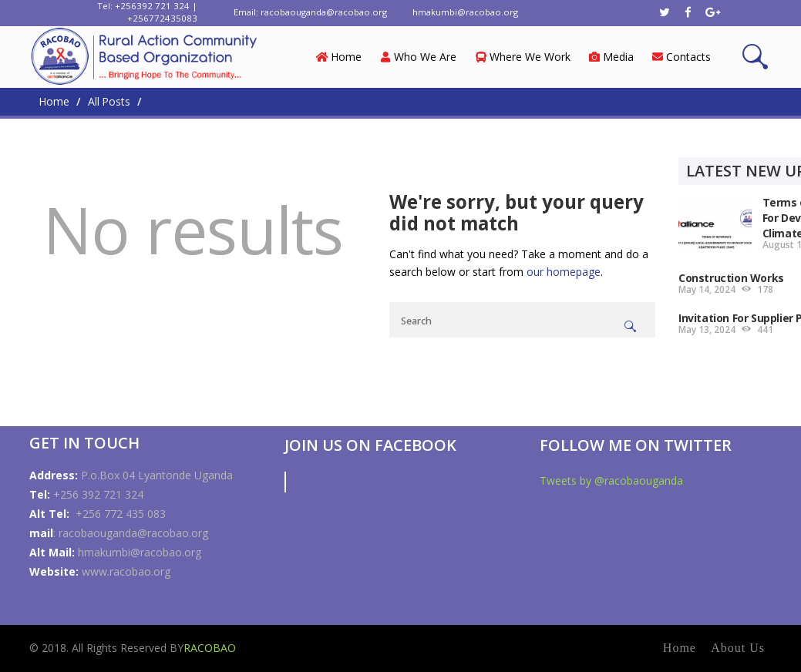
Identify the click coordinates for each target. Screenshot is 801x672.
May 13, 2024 (707, 329)
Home (54, 102)
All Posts (109, 101)
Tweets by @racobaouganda (611, 480)
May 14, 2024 (707, 289)
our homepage (564, 272)
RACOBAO (210, 648)
